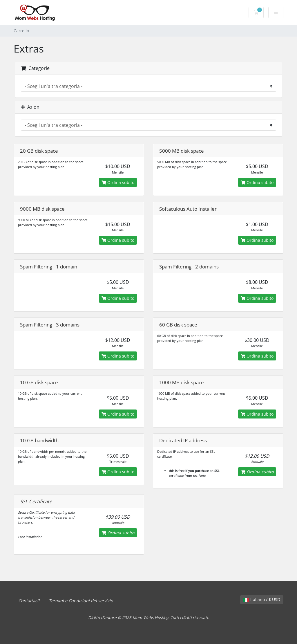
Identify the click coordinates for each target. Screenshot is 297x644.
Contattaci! (29, 601)
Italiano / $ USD (262, 599)
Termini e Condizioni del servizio (81, 601)
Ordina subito (118, 182)
